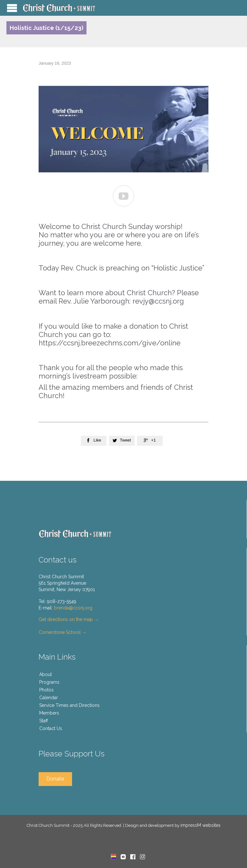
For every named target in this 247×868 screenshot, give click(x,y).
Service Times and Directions (69, 705)
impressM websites (201, 825)
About (46, 674)
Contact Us (51, 728)
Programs (49, 682)
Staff (44, 721)
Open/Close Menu (12, 8)
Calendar (49, 698)
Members (49, 713)
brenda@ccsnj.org (73, 608)
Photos (46, 690)
